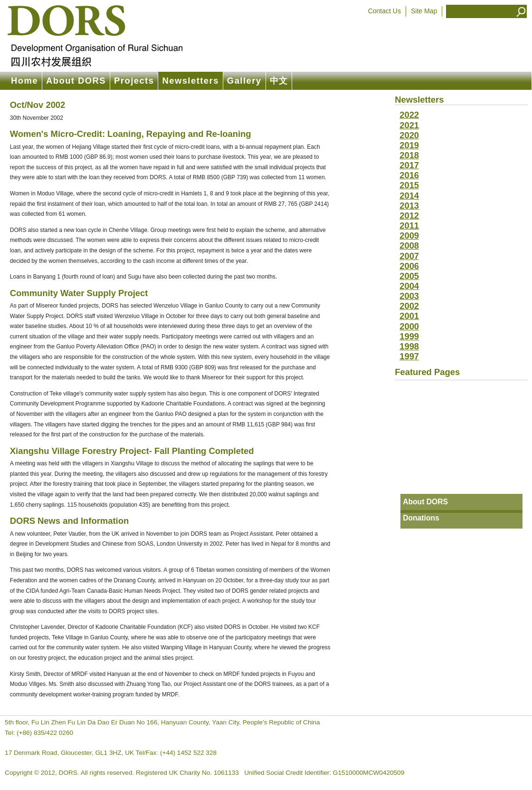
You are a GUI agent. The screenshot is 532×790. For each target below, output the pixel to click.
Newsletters (190, 81)
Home (24, 81)
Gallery (244, 81)
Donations (421, 518)
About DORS (76, 81)
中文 (279, 81)
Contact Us (385, 11)
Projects (134, 81)
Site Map (424, 11)
